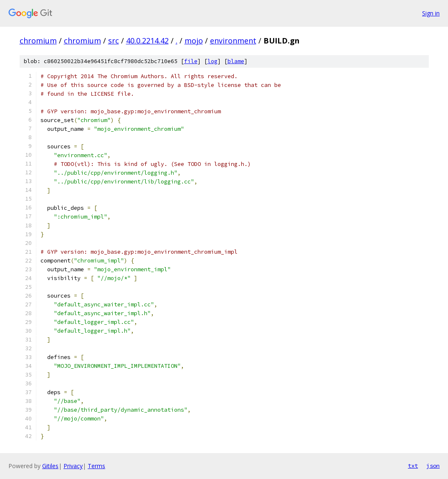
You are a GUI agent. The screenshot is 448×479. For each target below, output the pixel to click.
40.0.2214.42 (147, 41)
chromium (38, 41)
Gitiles (50, 466)
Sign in (431, 13)
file (191, 61)
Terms (96, 466)
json (433, 466)
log (213, 61)
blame (236, 61)
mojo (194, 41)
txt (413, 466)
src (114, 41)
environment (233, 41)
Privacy (73, 466)
